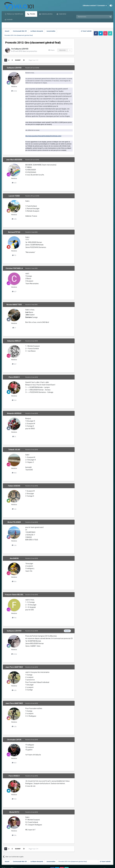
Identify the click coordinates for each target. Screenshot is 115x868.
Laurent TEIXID (14, 196)
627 (14, 292)
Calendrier (62, 14)
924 (14, 400)
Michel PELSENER (14, 522)
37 (14, 328)
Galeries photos (47, 14)
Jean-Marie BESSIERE (14, 160)
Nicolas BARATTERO (14, 305)
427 (14, 364)
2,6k (14, 545)
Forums (32, 14)
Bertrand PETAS (14, 232)
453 (14, 763)
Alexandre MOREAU (14, 413)
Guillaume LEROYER (21, 49)
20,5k (14, 91)
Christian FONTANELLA (14, 268)
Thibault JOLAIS (14, 450)
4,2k (14, 690)
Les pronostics (32, 51)
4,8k (14, 219)
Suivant (18, 60)
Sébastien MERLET (14, 341)
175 (14, 255)
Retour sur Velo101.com (15, 14)
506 (14, 581)
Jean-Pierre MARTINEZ (14, 667)
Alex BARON (14, 558)
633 (14, 183)
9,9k (14, 835)
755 (14, 618)
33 (14, 437)
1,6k (14, 509)
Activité (10, 20)
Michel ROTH (14, 812)
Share (51, 50)
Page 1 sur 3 (33, 60)
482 (14, 473)
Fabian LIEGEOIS (14, 486)
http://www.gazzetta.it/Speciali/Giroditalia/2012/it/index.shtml (43, 136)
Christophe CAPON (14, 740)
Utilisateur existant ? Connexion (95, 6)
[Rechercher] (88, 17)
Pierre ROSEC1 (14, 377)
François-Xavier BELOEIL (14, 595)
